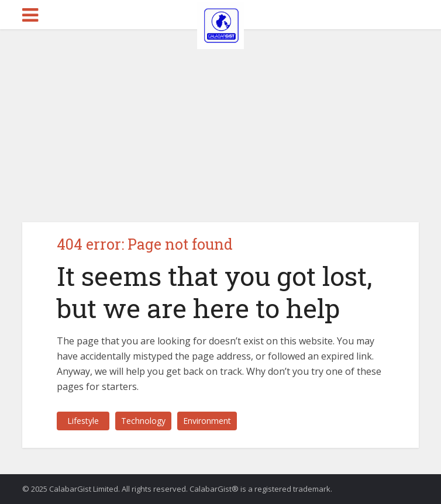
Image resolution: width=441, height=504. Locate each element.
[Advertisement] (220, 117)
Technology (143, 421)
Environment (207, 421)
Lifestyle (83, 421)
